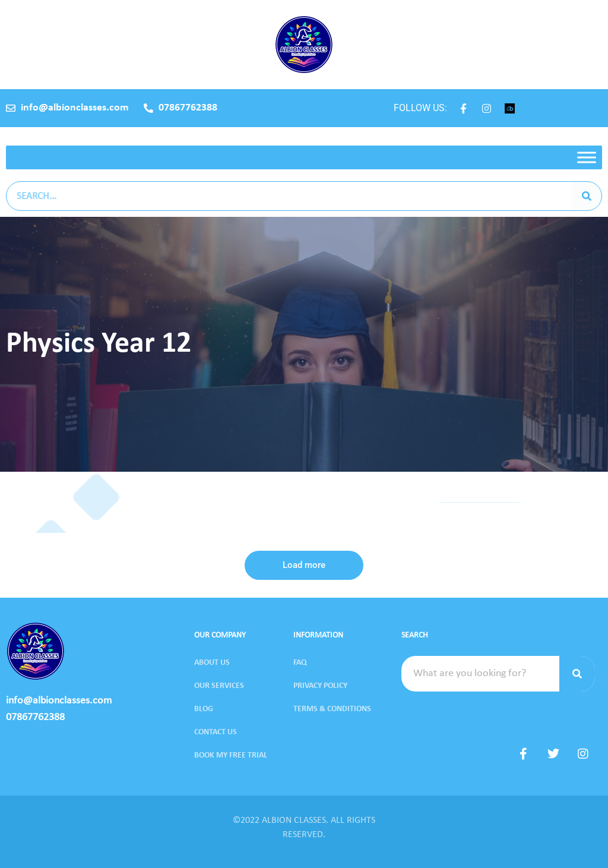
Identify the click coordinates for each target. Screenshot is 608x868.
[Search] (587, 196)
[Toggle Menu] (587, 157)
